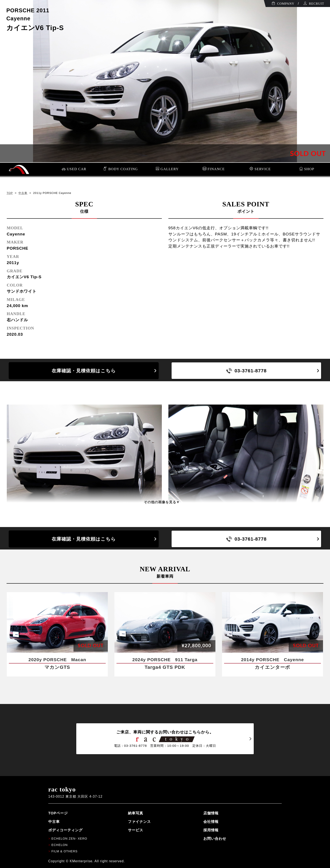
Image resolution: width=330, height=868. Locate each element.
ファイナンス (139, 822)
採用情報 (211, 830)
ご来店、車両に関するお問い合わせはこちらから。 (165, 739)
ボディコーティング (65, 830)
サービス (136, 830)
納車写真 (136, 813)
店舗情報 (211, 813)
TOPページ (58, 813)
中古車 (23, 193)
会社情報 (211, 822)
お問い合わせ (215, 839)
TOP (10, 193)
